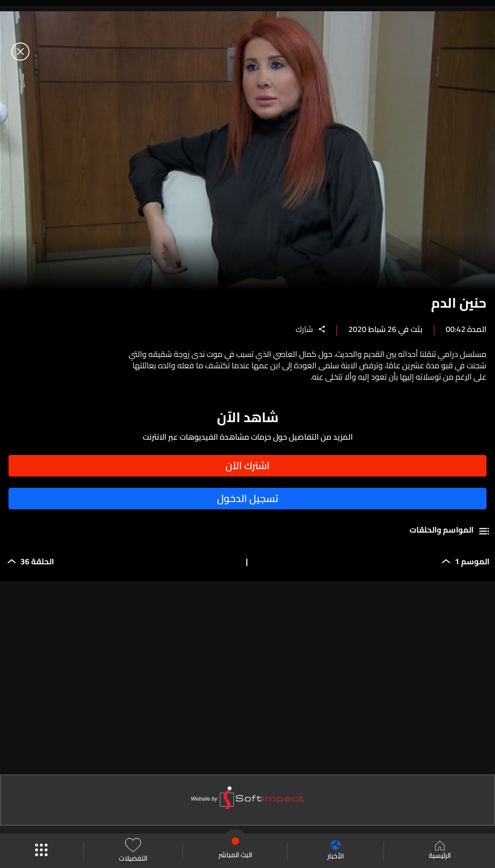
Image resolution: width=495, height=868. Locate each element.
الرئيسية (440, 851)
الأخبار (336, 851)
